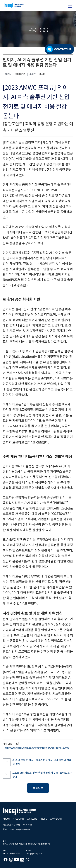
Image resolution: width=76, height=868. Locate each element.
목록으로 (38, 788)
